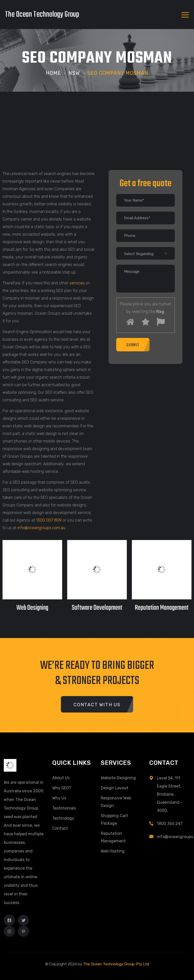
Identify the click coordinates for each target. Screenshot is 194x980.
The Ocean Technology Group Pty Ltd (116, 964)
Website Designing (118, 778)
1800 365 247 (170, 824)
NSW (74, 73)
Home (53, 73)
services (77, 283)
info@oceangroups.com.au (41, 528)
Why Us (59, 798)
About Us (61, 778)
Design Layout (115, 788)
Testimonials (64, 808)
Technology (63, 818)
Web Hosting (113, 851)
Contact (60, 828)
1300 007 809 (49, 520)
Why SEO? (62, 788)
